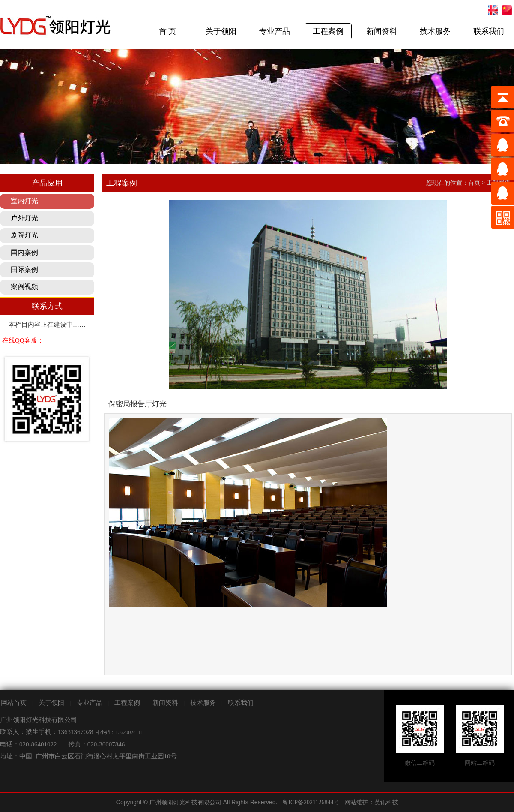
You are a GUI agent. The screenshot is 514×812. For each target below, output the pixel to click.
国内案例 (24, 252)
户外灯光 (24, 218)
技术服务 (435, 31)
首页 (474, 183)
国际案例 (24, 269)
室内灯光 (24, 201)
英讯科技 (386, 802)
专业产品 (275, 31)
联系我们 (489, 31)
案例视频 (24, 287)
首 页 (168, 31)
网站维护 (356, 802)
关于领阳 (221, 31)
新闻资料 (382, 31)
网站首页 (14, 703)
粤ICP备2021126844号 (311, 802)
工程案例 (328, 31)
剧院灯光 (24, 235)
